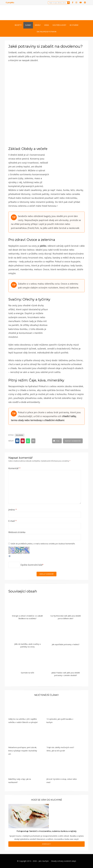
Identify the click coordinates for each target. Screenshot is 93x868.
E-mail (12, 521)
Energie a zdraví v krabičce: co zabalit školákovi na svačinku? (27, 617)
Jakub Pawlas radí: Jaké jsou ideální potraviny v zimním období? (66, 674)
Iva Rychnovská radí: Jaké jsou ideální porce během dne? (66, 617)
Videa (47, 25)
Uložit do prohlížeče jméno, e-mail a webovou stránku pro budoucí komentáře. (43, 544)
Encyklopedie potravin (47, 32)
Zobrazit (46, 844)
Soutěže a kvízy (59, 25)
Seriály (38, 25)
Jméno (13, 510)
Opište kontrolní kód (31, 565)
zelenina (20, 435)
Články (28, 25)
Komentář (14, 468)
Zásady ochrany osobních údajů (64, 861)
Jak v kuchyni (44, 861)
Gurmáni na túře (27, 673)
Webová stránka (17, 532)
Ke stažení (74, 25)
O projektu (10, 2)
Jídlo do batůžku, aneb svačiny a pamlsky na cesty (27, 645)
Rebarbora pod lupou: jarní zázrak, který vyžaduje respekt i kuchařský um (23, 751)
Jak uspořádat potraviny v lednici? (66, 644)
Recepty (18, 25)
